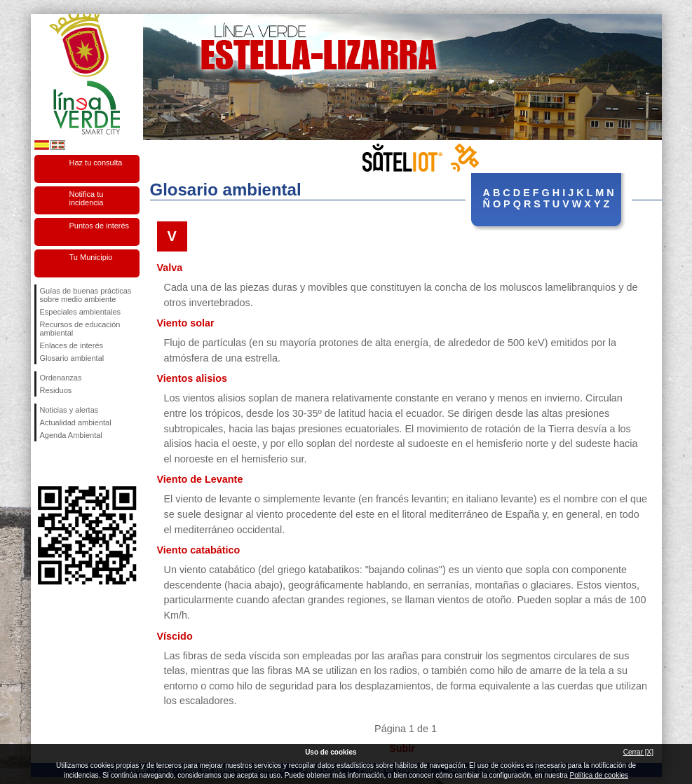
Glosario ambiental (72, 358)
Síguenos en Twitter (66, 464)
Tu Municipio (91, 257)
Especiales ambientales (81, 312)
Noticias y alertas (69, 410)
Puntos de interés (100, 226)
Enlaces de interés (72, 345)
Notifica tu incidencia (87, 198)
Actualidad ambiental (76, 422)
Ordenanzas (61, 378)
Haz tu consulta (96, 163)
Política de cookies (599, 775)
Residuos (56, 390)
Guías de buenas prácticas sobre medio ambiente (86, 295)
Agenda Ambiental (71, 435)
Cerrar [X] (638, 752)
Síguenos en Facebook (43, 464)
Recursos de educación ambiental (80, 329)
